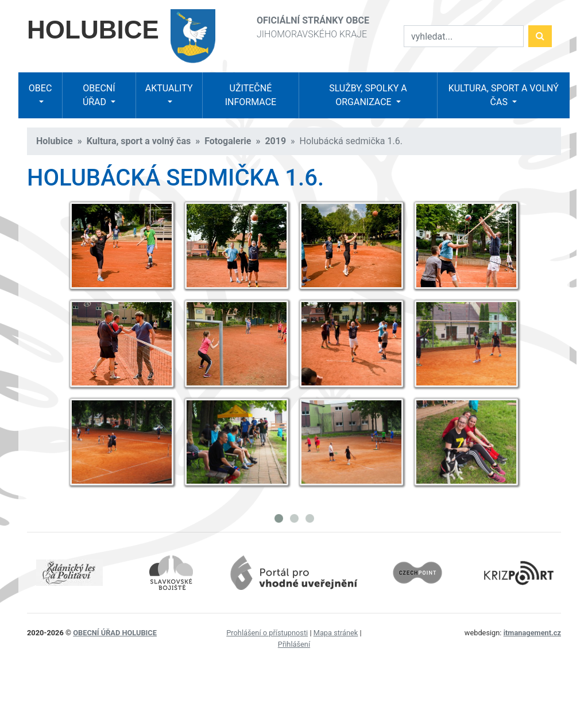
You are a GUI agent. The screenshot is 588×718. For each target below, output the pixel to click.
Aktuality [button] (169, 88)
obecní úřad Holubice (115, 633)
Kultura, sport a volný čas (139, 141)
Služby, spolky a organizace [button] (368, 95)
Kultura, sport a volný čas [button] (504, 95)
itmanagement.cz (532, 633)
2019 (275, 141)
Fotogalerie (228, 141)
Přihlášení (294, 644)
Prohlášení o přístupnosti (267, 633)
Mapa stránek (336, 633)
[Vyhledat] (464, 36)
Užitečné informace (251, 95)
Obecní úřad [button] (99, 95)
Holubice (55, 141)
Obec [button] (40, 88)
